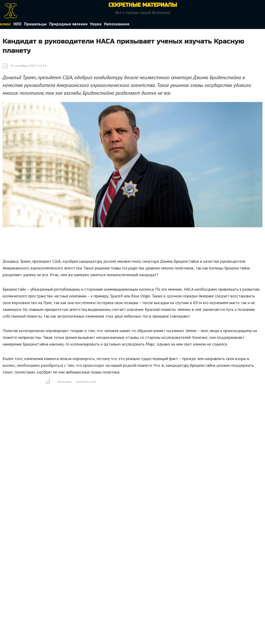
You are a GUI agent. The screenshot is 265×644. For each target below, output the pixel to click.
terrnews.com (86, 382)
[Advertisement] (97, 244)
